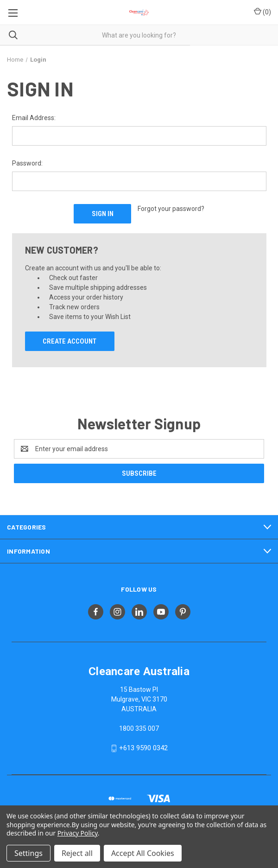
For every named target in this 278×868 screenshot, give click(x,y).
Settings (28, 853)
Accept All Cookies (143, 853)
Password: (27, 163)
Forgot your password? (171, 209)
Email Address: (34, 118)
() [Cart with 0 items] (262, 12)
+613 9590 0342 (143, 748)
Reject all (77, 853)
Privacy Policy (78, 833)
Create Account (69, 341)
